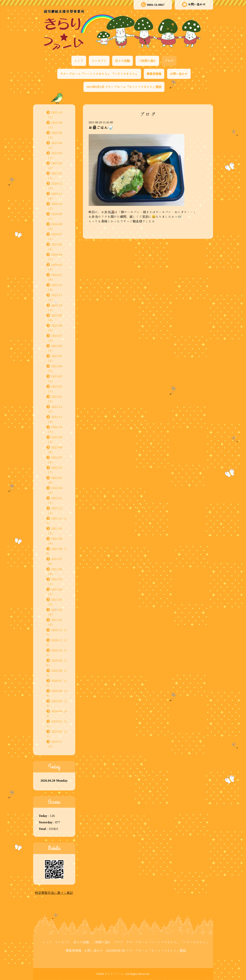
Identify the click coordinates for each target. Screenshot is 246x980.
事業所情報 (154, 74)
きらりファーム (114, 974)
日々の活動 (123, 61)
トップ (79, 61)
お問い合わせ (194, 4)
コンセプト (99, 61)
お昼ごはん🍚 (101, 127)
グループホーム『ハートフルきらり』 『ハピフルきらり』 (99, 74)
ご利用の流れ (147, 61)
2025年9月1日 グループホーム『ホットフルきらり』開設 (124, 87)
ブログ (169, 61)
